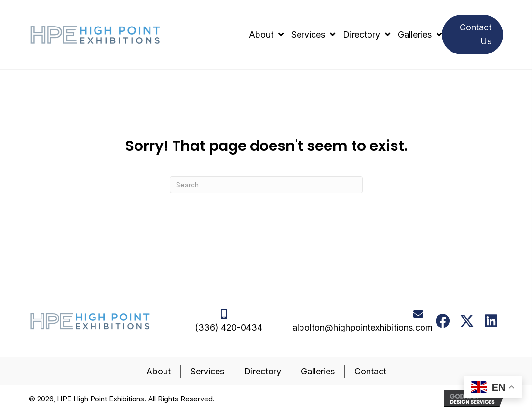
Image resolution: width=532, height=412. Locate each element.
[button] (443, 321)
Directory (263, 371)
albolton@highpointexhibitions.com (362, 327)
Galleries (318, 371)
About (158, 371)
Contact (370, 371)
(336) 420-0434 (229, 327)
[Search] (266, 185)
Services (207, 371)
